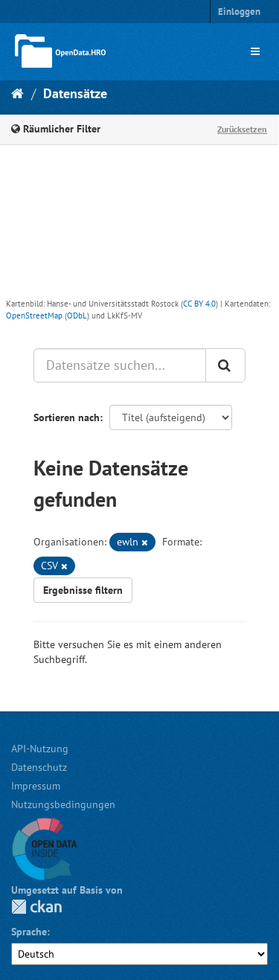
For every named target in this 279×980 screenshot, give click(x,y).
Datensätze (75, 93)
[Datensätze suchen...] (120, 365)
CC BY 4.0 (199, 304)
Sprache (29, 932)
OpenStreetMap (34, 316)
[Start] (17, 93)
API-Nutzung (40, 749)
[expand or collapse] (255, 51)
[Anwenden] (225, 365)
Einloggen (239, 12)
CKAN (36, 907)
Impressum (36, 786)
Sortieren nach (67, 417)
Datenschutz (39, 767)
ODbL (77, 316)
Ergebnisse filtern (83, 590)
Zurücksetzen (242, 129)
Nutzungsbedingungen (63, 804)
